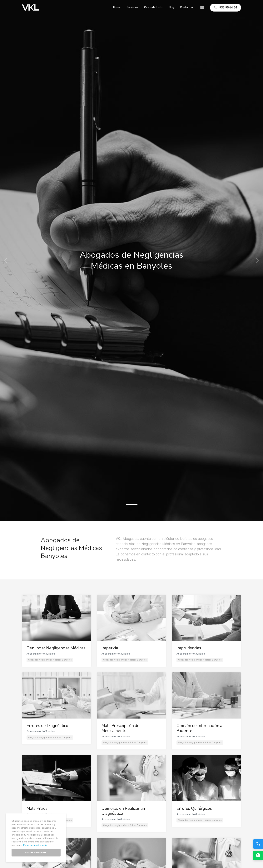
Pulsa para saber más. (35, 845)
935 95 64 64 (226, 7)
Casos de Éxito (153, 7)
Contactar (187, 7)
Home (117, 7)
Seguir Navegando (36, 853)
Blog (171, 7)
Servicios (132, 7)
